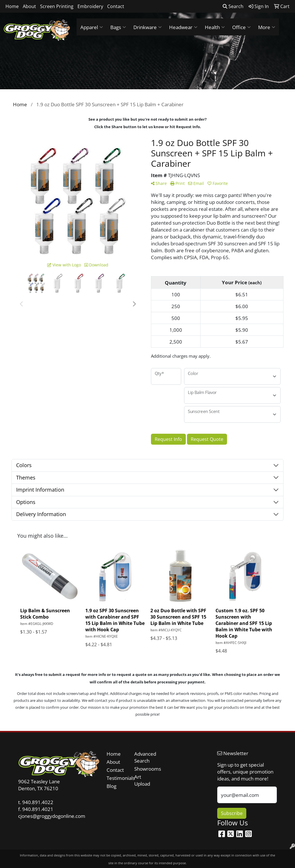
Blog (111, 786)
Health (215, 27)
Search (233, 6)
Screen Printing (57, 6)
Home (12, 6)
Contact (116, 6)
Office (241, 27)
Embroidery (90, 6)
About (29, 6)
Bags (118, 27)
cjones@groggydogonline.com (52, 816)
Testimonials (117, 778)
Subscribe (232, 813)
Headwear (183, 27)
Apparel (92, 27)
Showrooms (145, 769)
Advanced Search (145, 757)
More (267, 27)
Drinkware (147, 27)
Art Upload (142, 780)
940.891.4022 (38, 802)
